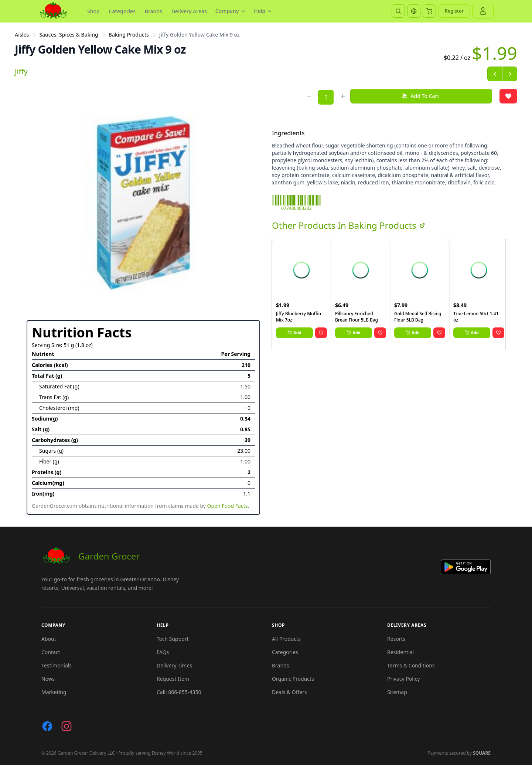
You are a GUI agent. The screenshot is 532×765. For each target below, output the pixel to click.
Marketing (54, 692)
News (48, 679)
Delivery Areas (189, 11)
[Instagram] (66, 726)
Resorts (396, 639)
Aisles (22, 35)
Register (454, 11)
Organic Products (293, 679)
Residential (400, 652)
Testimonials (57, 665)
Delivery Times (174, 665)
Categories (122, 11)
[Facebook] (47, 726)
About (49, 639)
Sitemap (397, 692)
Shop (93, 11)
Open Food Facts (228, 506)
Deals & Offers (289, 692)
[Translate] (414, 11)
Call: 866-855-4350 (179, 692)
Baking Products (129, 35)
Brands (154, 11)
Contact (51, 652)
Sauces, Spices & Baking (69, 35)
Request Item (173, 679)
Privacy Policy (403, 679)
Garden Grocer (91, 556)
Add (294, 332)
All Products (286, 639)
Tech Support (173, 639)
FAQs (163, 652)
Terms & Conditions (411, 665)
